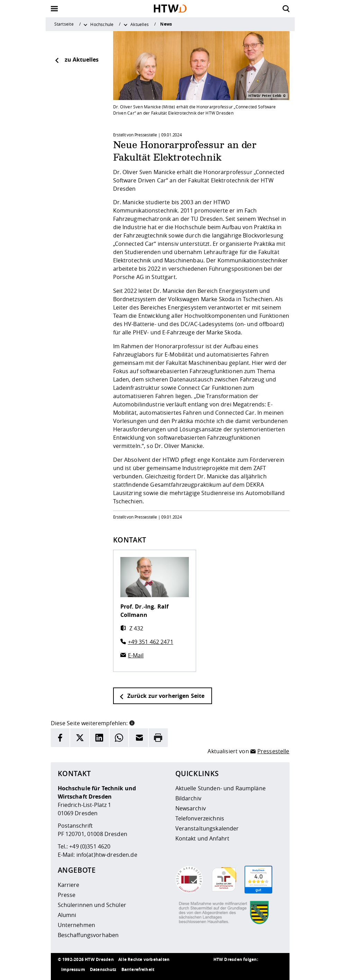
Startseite (64, 24)
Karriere (69, 885)
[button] (132, 722)
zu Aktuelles (76, 60)
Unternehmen (77, 925)
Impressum (73, 969)
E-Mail (136, 655)
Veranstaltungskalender (207, 828)
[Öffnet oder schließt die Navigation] (54, 9)
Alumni (67, 915)
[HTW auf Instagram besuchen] (234, 970)
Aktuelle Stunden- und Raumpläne (220, 788)
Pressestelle (273, 751)
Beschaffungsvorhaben (88, 935)
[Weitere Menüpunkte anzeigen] (85, 24)
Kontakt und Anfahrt (203, 838)
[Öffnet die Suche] (286, 9)
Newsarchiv (191, 808)
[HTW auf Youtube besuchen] (276, 970)
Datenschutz (103, 969)
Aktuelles (140, 24)
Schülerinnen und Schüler (92, 905)
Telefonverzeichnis (200, 818)
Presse (67, 895)
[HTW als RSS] (220, 970)
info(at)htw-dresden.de (107, 855)
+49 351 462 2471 (151, 642)
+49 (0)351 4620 (90, 846)
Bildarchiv (188, 798)
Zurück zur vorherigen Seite (162, 696)
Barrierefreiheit (138, 969)
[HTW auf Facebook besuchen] (262, 970)
